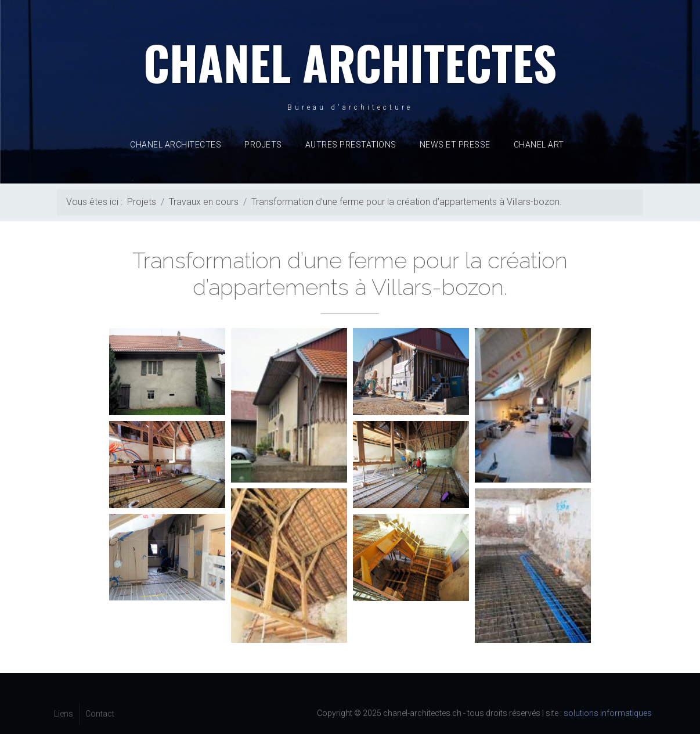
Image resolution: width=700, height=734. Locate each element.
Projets (263, 145)
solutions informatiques (608, 713)
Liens (64, 714)
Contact (100, 714)
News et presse (455, 145)
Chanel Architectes (176, 145)
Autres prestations (351, 145)
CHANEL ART (539, 145)
